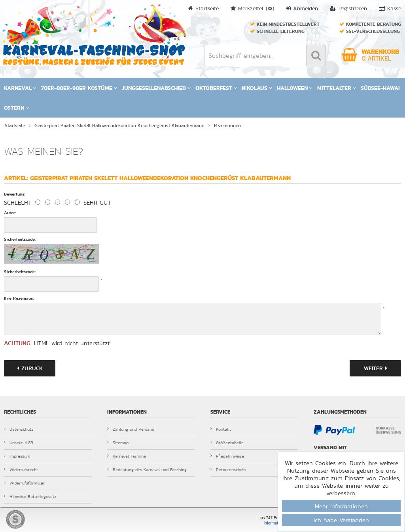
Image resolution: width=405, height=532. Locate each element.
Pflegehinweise (227, 456)
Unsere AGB (19, 443)
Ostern (16, 108)
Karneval (20, 88)
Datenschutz (19, 429)
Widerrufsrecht (21, 469)
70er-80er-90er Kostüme (79, 88)
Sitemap (118, 443)
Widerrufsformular (24, 483)
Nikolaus (257, 88)
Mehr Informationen (341, 506)
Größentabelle (227, 443)
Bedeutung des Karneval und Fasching (147, 469)
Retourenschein (228, 469)
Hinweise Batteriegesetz (30, 496)
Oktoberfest (216, 88)
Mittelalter (337, 88)
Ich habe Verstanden (341, 520)
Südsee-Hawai (380, 88)
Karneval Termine (127, 456)
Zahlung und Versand (131, 429)
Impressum (17, 456)
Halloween (295, 88)
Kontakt (221, 429)
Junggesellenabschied (156, 88)
